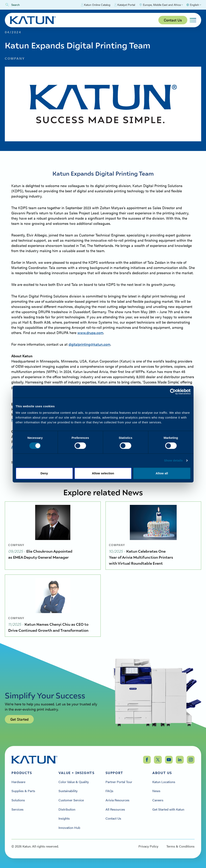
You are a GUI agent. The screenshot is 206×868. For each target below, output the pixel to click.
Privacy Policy (148, 846)
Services (17, 809)
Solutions (18, 800)
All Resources (115, 809)
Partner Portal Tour (119, 782)
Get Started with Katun (168, 809)
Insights (64, 818)
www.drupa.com (90, 333)
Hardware (18, 782)
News (156, 791)
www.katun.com (136, 387)
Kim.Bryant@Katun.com (31, 420)
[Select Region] (161, 5)
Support (114, 773)
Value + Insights (77, 773)
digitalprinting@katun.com (89, 344)
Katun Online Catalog (96, 5)
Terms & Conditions (180, 846)
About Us (162, 773)
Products (22, 773)
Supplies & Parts (23, 791)
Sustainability (68, 791)
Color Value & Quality (74, 782)
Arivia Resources (117, 800)
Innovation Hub (69, 828)
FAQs (109, 791)
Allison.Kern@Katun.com (31, 447)
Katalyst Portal (125, 5)
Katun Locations (164, 782)
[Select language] (194, 5)
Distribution (67, 809)
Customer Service (71, 800)
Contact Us (173, 20)
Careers (158, 800)
